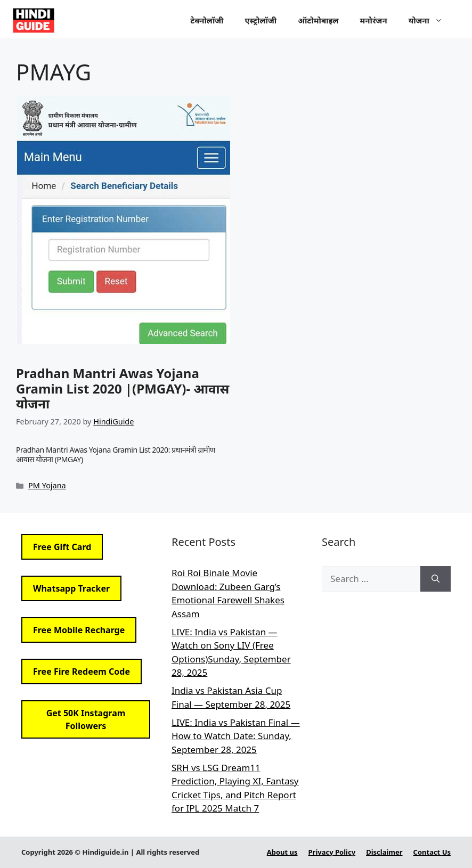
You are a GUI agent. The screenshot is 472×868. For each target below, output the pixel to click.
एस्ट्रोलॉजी (261, 20)
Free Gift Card (62, 547)
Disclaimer (384, 852)
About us (282, 852)
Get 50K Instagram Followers (86, 719)
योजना (431, 20)
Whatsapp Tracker (71, 588)
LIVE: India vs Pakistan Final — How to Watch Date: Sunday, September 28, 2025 (236, 736)
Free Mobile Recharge (79, 630)
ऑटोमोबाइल (318, 20)
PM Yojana (47, 485)
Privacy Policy (332, 852)
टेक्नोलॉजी (207, 20)
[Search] (436, 579)
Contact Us (432, 852)
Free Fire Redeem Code (82, 672)
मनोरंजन (374, 20)
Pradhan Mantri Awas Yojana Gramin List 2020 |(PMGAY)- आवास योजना (123, 388)
